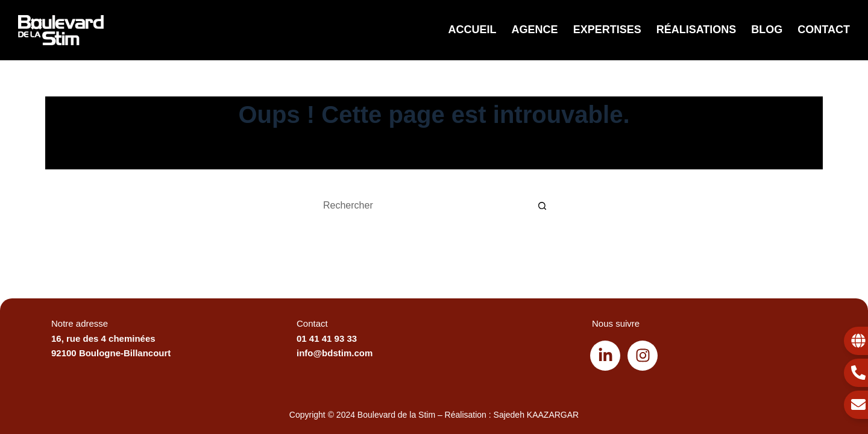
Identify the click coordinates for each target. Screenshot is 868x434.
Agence (535, 30)
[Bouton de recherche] (542, 206)
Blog (767, 30)
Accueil (473, 30)
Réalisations (697, 30)
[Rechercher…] (422, 206)
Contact (824, 30)
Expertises (607, 30)
